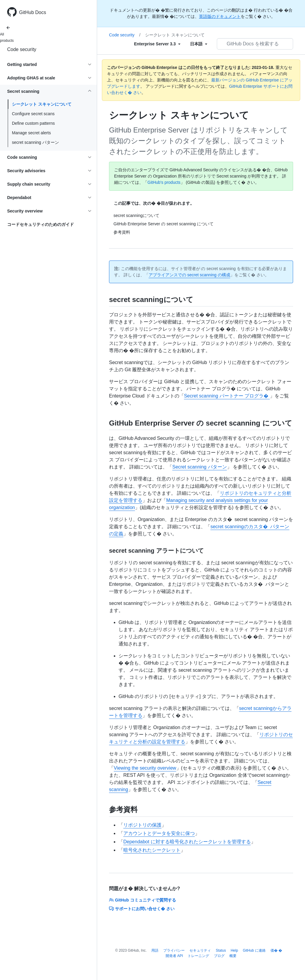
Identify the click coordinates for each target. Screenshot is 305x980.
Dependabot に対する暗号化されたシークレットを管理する (187, 842)
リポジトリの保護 (142, 825)
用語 (155, 950)
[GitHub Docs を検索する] (255, 44)
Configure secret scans (33, 114)
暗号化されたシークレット (152, 850)
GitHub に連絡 (254, 950)
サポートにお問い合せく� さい (142, 909)
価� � (276, 950)
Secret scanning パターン (199, 467)
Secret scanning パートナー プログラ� (227, 396)
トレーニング (198, 956)
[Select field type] (157, 44)
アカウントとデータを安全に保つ (159, 833)
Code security (22, 49)
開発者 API (174, 956)
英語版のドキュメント (220, 16)
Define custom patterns (33, 123)
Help (234, 950)
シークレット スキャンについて (42, 104)
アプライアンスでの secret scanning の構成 (189, 275)
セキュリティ (200, 950)
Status (221, 950)
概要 (233, 956)
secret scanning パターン (35, 142)
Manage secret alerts (31, 133)
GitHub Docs (33, 12)
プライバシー (174, 950)
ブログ (219, 956)
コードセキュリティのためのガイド (41, 224)
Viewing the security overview (145, 768)
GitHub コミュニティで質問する (143, 900)
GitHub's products (164, 182)
